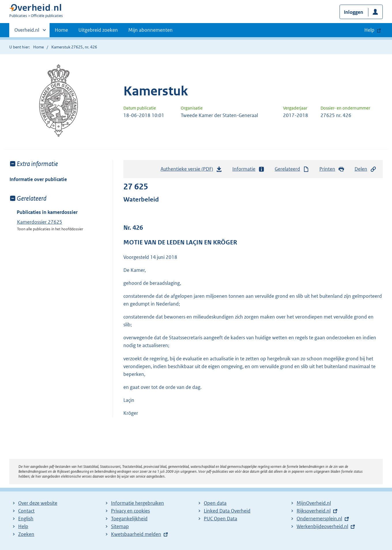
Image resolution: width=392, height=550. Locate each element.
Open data (215, 503)
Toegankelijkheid (129, 519)
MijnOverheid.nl (314, 503)
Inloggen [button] (354, 12)
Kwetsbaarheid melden (136, 534)
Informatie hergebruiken (137, 503)
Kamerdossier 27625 (40, 222)
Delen (365, 169)
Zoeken (26, 534)
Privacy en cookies (130, 511)
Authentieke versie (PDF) (191, 170)
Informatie (248, 169)
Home (61, 30)
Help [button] (369, 30)
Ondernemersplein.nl (319, 519)
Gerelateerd (292, 169)
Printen (332, 169)
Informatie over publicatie (38, 179)
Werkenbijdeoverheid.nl (322, 526)
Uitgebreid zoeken (98, 30)
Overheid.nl (27, 32)
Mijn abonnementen (150, 30)
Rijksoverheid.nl (314, 511)
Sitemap (120, 526)
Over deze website (38, 503)
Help (23, 526)
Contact (26, 511)
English (26, 519)
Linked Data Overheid (227, 511)
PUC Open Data (220, 519)
